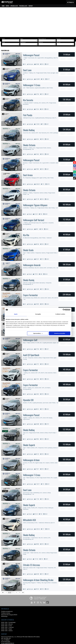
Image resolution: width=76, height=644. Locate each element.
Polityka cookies (6, 613)
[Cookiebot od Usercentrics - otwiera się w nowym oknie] (64, 310)
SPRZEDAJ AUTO (14, 6)
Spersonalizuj (38, 333)
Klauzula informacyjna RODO (9, 615)
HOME (3, 6)
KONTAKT (31, 6)
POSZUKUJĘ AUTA (23, 6)
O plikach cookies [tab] (60, 314)
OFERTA (7, 6)
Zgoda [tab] (16, 314)
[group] (38, 22)
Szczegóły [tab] (38, 314)
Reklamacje (4, 616)
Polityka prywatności (7, 611)
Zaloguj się (70, 2)
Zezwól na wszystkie (60, 333)
